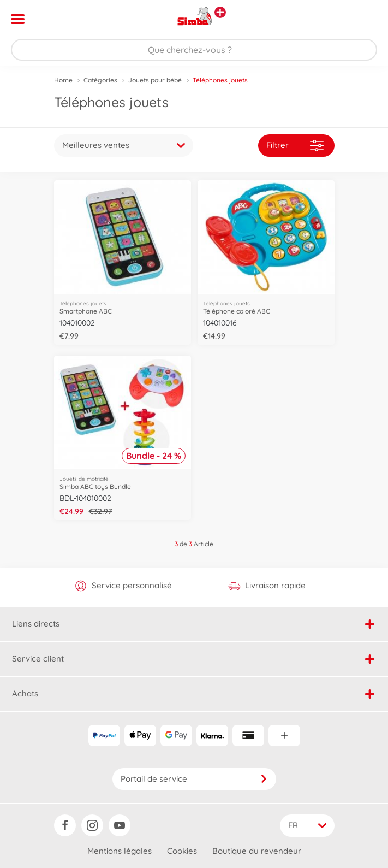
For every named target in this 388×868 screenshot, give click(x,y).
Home (63, 80)
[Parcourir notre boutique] (194, 50)
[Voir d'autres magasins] (220, 12)
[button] (364, 19)
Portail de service (194, 779)
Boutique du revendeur (257, 851)
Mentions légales (120, 851)
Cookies (182, 851)
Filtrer (295, 146)
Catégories (100, 80)
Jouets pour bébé (155, 80)
